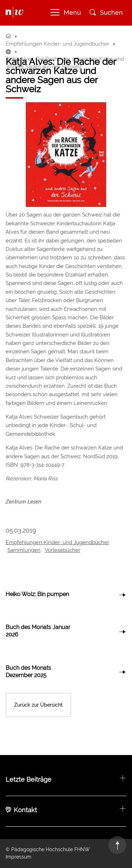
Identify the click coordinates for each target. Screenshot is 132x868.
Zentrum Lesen (24, 502)
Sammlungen (24, 550)
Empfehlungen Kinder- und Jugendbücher (57, 542)
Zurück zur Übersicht (38, 705)
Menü (66, 12)
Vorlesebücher (62, 550)
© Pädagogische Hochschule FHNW (48, 849)
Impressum (18, 857)
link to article (66, 595)
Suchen (106, 12)
